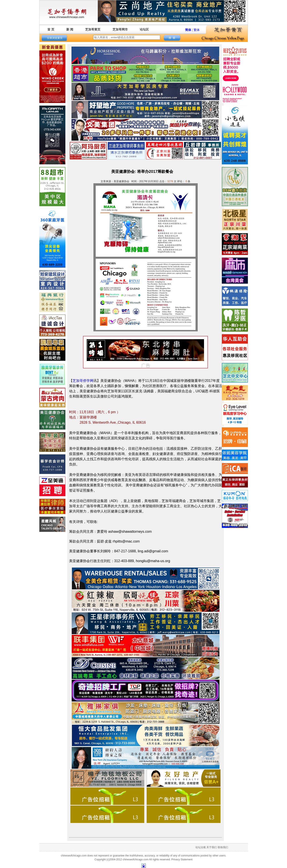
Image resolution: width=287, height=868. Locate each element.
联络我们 (223, 847)
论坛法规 (201, 847)
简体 (188, 30)
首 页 (51, 29)
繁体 (197, 30)
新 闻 (70, 29)
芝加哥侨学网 (83, 381)
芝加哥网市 (120, 29)
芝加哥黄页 (93, 29)
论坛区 (144, 29)
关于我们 (212, 847)
